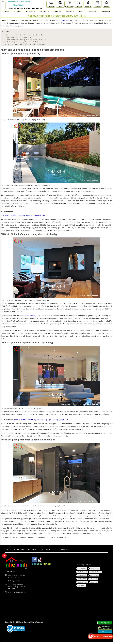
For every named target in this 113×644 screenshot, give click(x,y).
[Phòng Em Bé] (79, 3)
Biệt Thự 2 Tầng (94, 575)
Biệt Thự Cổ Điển (82, 575)
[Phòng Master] (69, 3)
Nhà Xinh (66, 20)
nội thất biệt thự (30, 316)
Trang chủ (6, 12)
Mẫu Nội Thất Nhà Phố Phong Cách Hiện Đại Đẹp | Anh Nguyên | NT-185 (41, 420)
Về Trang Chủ (105, 623)
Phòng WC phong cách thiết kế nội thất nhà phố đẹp (25, 44)
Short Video (94, 582)
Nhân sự (21, 550)
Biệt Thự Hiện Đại (82, 572)
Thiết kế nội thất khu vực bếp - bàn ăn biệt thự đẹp (24, 42)
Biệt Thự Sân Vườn (83, 582)
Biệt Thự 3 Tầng (82, 579)
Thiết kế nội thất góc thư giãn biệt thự (19, 37)
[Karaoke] (106, 3)
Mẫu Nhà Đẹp (81, 586)
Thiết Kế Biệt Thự (94, 569)
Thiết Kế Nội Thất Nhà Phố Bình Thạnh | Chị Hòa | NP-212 (23, 216)
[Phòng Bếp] (60, 3)
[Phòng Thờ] (97, 3)
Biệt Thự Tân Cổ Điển (96, 572)
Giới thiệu (10, 550)
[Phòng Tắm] (88, 3)
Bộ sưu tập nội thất (61, 550)
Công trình (45, 550)
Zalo (102, 632)
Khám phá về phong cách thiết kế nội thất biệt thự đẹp (23, 35)
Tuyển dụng (32, 550)
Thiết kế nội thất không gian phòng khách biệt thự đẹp (25, 40)
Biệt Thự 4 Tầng (94, 579)
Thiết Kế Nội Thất (82, 569)
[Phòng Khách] (51, 3)
